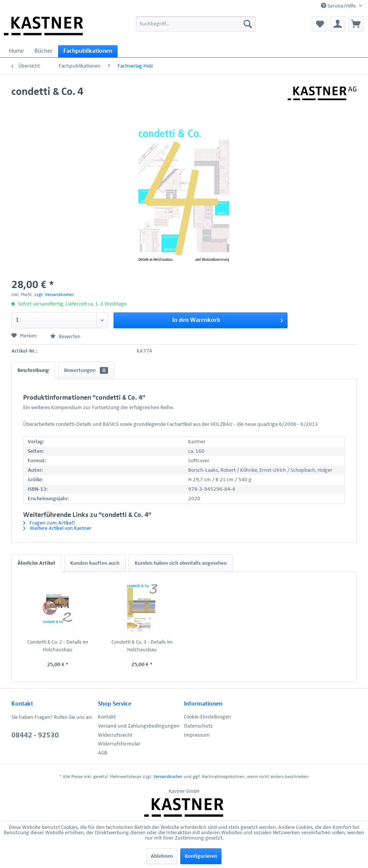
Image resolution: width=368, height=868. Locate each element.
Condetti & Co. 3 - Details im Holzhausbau (142, 646)
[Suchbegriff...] (196, 24)
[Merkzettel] (319, 24)
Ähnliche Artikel (36, 563)
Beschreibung (33, 370)
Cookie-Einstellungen (208, 717)
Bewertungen (86, 370)
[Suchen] (248, 24)
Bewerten (65, 337)
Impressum (197, 735)
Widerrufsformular (119, 744)
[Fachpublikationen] (88, 51)
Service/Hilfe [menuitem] (339, 6)
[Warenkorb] (356, 24)
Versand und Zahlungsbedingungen (139, 726)
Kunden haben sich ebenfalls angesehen (181, 563)
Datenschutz (198, 726)
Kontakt (107, 717)
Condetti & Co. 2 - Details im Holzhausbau (58, 646)
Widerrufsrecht (115, 735)
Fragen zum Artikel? (49, 523)
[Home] (17, 51)
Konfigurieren (201, 856)
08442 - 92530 (35, 735)
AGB (103, 753)
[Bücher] (44, 51)
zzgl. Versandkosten (54, 295)
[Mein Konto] (338, 24)
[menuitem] (196, 24)
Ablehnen (162, 856)
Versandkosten (168, 777)
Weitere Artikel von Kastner (57, 528)
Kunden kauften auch (95, 563)
